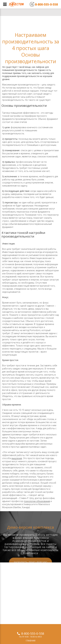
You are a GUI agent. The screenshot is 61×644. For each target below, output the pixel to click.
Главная (30, 641)
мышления (17, 458)
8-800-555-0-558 (33, 633)
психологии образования (37, 501)
